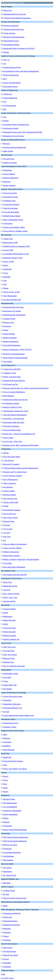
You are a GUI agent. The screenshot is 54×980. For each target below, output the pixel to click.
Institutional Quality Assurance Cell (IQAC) (19, 48)
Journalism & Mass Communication (16, 125)
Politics (6, 818)
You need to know (9, 628)
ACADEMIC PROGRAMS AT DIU (16, 254)
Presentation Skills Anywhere (14, 422)
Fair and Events (9, 159)
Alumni (6, 288)
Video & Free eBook (11, 955)
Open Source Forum (10, 518)
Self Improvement (10, 951)
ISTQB (6, 506)
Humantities (7, 871)
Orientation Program (10, 197)
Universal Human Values (12, 430)
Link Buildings (8, 856)
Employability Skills (10, 674)
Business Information (11, 341)
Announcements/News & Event (15, 14)
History (6, 792)
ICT (5, 540)
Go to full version (7, 978)
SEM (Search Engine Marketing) (15, 841)
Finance (6, 936)
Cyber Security (8, 460)
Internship (7, 277)
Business (6, 822)
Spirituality (7, 963)
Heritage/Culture (9, 799)
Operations (7, 932)
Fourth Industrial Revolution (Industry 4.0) (18, 715)
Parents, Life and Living (12, 377)
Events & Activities (10, 193)
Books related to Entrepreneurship (15, 358)
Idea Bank (7, 883)
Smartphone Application (12, 704)
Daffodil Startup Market (12, 216)
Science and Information (12, 83)
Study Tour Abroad (10, 655)
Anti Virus (7, 537)
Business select (9, 322)
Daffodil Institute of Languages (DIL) (17, 246)
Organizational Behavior (12, 913)
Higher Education (9, 620)
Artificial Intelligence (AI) (12, 708)
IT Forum (7, 525)
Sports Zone (7, 582)
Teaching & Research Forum (14, 29)
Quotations (7, 967)
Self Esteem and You (11, 384)
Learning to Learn (10, 373)
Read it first (8, 10)
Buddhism (7, 746)
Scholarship (7, 269)
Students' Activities (10, 163)
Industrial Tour (8, 662)
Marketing (7, 929)
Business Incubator (10, 338)
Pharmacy (7, 144)
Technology (7, 700)
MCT (5, 79)
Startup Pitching (9, 334)
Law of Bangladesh (10, 807)
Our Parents (7, 868)
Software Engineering (11, 75)
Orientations (8, 170)
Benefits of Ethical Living (12, 407)
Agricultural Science (10, 86)
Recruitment (8, 689)
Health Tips (7, 757)
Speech (6, 776)
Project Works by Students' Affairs (15, 231)
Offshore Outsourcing (11, 552)
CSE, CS (6, 60)
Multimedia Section (10, 586)
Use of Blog (7, 563)
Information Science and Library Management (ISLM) (23, 132)
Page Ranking (8, 860)
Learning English (9, 609)
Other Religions (9, 750)
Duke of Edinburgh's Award (13, 220)
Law (5, 117)
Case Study (7, 677)
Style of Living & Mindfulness (14, 392)
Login (3, 974)
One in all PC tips (9, 514)
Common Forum (9, 891)
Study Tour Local (9, 647)
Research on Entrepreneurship (14, 354)
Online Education (9, 632)
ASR (5, 281)
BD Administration (10, 803)
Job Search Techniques (11, 426)
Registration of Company (12, 311)
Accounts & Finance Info (12, 300)
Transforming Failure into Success (15, 400)
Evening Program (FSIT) (12, 67)
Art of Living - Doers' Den (12, 441)
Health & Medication (11, 178)
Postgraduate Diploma (11, 45)
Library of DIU (9, 262)
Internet (6, 453)
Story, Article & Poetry (11, 594)
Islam (5, 734)
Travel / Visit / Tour (10, 597)
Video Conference (10, 483)
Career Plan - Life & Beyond (13, 419)
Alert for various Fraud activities (15, 898)
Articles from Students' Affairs (14, 227)
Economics (7, 940)
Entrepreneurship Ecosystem (13, 307)
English (6, 121)
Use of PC (7, 533)
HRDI (5, 906)
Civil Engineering (9, 105)
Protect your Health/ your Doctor (15, 769)
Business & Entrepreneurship (14, 37)
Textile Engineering (10, 98)
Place (5, 784)
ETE (5, 102)
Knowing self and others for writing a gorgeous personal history (26, 388)
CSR (5, 284)
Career (6, 681)
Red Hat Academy (10, 495)
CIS (5, 64)
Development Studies (11, 128)
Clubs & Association (10, 208)
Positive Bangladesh (10, 814)
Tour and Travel (9, 651)
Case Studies (8, 361)
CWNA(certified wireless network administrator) (21, 468)
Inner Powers (8, 948)
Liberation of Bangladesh (12, 811)
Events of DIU (8, 250)
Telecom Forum (9, 521)
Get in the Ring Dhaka (11, 212)
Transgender (8, 826)
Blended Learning (10, 636)
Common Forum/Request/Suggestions (17, 18)
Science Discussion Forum (13, 696)
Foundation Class (9, 201)
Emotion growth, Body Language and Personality (21, 445)
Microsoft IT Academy (11, 464)
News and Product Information (14, 567)
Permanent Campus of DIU (13, 258)
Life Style (7, 590)
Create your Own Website (12, 548)
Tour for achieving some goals (14, 666)
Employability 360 (10, 685)
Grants (6, 273)
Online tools (8, 917)
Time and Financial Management (15, 415)
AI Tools (6, 712)
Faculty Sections (9, 33)
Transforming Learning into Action (16, 411)
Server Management (10, 479)
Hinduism (7, 738)
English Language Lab (11, 639)
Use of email (8, 529)
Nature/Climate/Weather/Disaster (15, 830)
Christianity (7, 742)
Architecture (7, 94)
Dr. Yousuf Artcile (10, 875)
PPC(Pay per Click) (10, 845)
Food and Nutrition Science (13, 761)
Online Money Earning (11, 556)
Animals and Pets (9, 601)
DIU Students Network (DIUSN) (15, 575)
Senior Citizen (8, 438)
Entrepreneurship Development (14, 315)
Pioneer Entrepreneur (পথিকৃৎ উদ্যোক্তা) (18, 350)
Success (6, 959)
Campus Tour (8, 239)
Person (6, 780)
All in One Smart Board (12, 457)
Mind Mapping (8, 396)
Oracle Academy (9, 491)
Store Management (10, 296)
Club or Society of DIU (11, 292)
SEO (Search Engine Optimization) (16, 837)
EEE (5, 109)
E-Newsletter (8, 223)
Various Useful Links (11, 502)
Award (5, 265)
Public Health (8, 151)
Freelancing (7, 849)
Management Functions (12, 925)
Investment (7, 326)
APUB (5, 613)
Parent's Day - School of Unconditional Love (19, 434)
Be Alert (6, 894)
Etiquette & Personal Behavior (14, 381)
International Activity (11, 723)
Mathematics (8, 616)
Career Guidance (9, 174)
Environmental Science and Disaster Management (21, 71)
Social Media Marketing (12, 852)
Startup (6, 330)
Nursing (6, 52)
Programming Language (12, 510)
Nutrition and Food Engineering (15, 147)
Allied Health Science (11, 41)
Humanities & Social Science (14, 136)
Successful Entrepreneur (12, 345)
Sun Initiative (8, 487)
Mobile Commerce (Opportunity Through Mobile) (21, 559)
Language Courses (10, 727)
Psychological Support (11, 204)
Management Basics (10, 921)
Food (5, 765)
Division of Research (11, 26)
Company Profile (9, 319)
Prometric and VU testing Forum (15, 472)
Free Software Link (10, 499)
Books (5, 788)
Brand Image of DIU (11, 243)
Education (7, 182)
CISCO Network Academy (13, 476)
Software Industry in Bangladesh (15, 544)
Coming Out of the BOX (12, 369)
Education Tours (9, 658)
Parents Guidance (9, 185)
